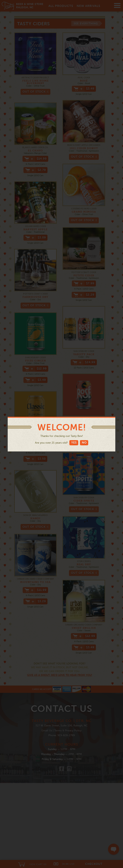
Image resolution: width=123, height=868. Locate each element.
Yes (74, 443)
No (84, 443)
